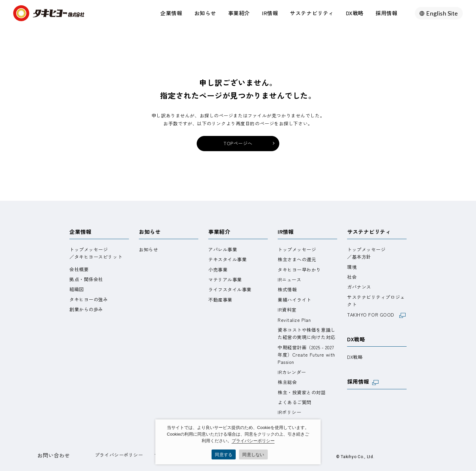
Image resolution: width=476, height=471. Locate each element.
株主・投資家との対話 (302, 392)
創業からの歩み (86, 309)
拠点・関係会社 (86, 279)
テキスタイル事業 (227, 259)
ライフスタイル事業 (230, 289)
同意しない (253, 455)
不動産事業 (220, 300)
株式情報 (287, 289)
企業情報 (171, 13)
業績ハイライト (295, 300)
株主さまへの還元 (297, 259)
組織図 (77, 289)
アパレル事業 (223, 249)
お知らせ (205, 13)
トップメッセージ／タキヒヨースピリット (96, 253)
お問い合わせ (54, 455)
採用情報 (386, 13)
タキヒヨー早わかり (299, 270)
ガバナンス (359, 287)
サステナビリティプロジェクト (376, 301)
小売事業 (218, 270)
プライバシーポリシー (119, 455)
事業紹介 (239, 13)
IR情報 (270, 13)
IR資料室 (287, 310)
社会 (352, 277)
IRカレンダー (292, 372)
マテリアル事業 (225, 279)
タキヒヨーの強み (89, 299)
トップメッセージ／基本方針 (366, 253)
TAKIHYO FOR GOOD (376, 315)
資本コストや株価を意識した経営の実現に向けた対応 (307, 333)
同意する (224, 455)
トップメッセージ (297, 249)
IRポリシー (289, 412)
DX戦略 (355, 13)
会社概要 (79, 269)
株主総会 (287, 382)
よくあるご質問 (295, 402)
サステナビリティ (312, 13)
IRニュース (289, 279)
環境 (352, 267)
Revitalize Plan (294, 320)
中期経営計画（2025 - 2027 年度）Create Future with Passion (306, 355)
